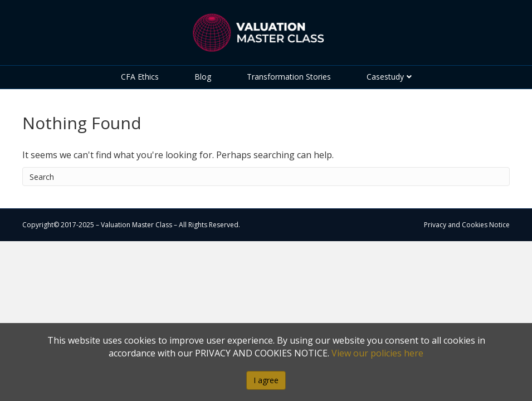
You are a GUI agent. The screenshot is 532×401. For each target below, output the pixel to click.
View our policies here (377, 353)
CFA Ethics (140, 77)
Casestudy (385, 77)
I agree (266, 380)
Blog (203, 77)
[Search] (266, 177)
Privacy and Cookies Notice (467, 225)
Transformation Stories (289, 77)
